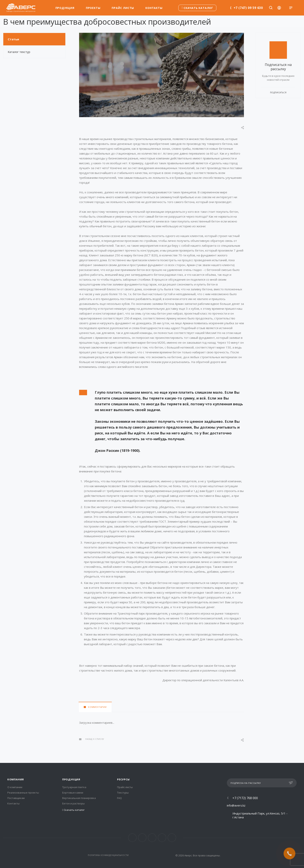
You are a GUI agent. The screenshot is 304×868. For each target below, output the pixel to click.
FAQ (119, 798)
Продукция (65, 8)
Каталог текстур (19, 52)
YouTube (162, 838)
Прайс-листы (125, 787)
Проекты (93, 8)
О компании (15, 787)
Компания (16, 779)
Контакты (154, 8)
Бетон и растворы (73, 803)
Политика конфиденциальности (108, 855)
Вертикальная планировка (79, 798)
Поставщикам (16, 798)
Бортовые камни (73, 793)
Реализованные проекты (23, 793)
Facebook (132, 838)
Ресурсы (123, 779)
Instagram (142, 838)
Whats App (172, 838)
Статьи (13, 39)
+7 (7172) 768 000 (245, 798)
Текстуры (123, 793)
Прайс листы (123, 8)
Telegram (152, 838)
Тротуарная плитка (74, 787)
